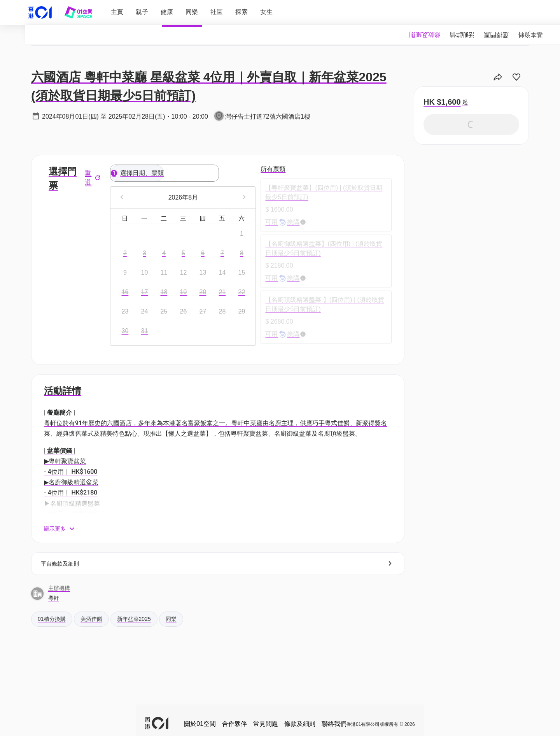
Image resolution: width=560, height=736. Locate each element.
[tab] (530, 35)
